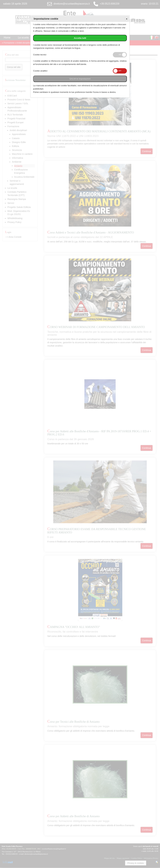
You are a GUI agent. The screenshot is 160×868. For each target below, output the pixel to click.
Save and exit (126, 19)
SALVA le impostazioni (80, 79)
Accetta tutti (80, 38)
